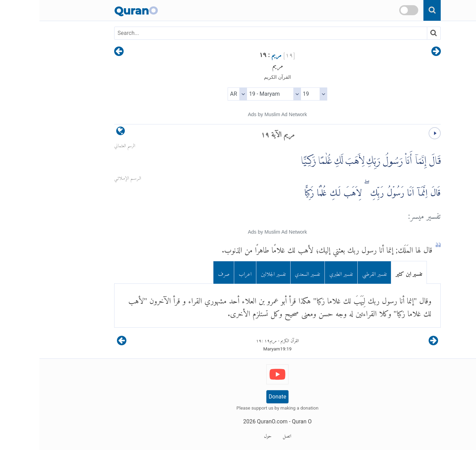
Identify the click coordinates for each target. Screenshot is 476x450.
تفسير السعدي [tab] (268, 273)
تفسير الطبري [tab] (302, 273)
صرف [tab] (184, 273)
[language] (81, 133)
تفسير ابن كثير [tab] (369, 273)
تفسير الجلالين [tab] (234, 273)
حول (228, 435)
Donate (238, 397)
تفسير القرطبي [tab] (335, 273)
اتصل (248, 435)
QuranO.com (233, 421)
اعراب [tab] (206, 273)
